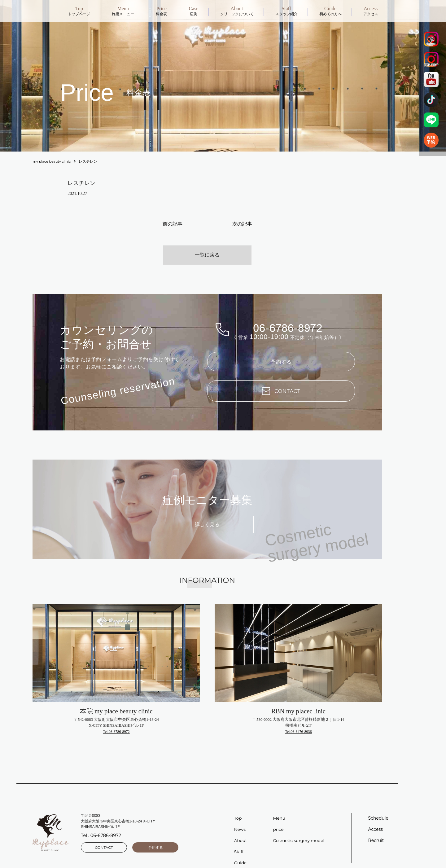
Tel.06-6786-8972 (116, 722)
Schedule (378, 808)
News (240, 819)
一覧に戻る (207, 243)
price (279, 819)
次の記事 (242, 223)
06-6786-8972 (288, 314)
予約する (281, 350)
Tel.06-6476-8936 (298, 722)
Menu (280, 808)
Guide (241, 853)
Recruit (376, 831)
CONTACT (104, 837)
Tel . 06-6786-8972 (100, 826)
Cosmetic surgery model (300, 831)
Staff (239, 842)
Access (376, 819)
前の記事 (173, 223)
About (241, 831)
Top (238, 808)
